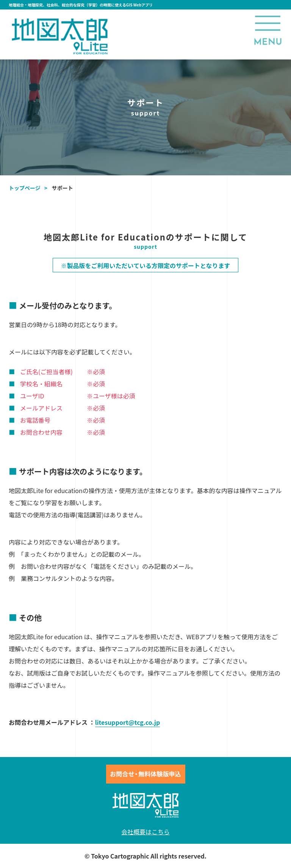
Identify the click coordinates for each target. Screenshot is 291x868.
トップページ (25, 188)
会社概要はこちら (145, 832)
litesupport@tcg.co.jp (128, 722)
